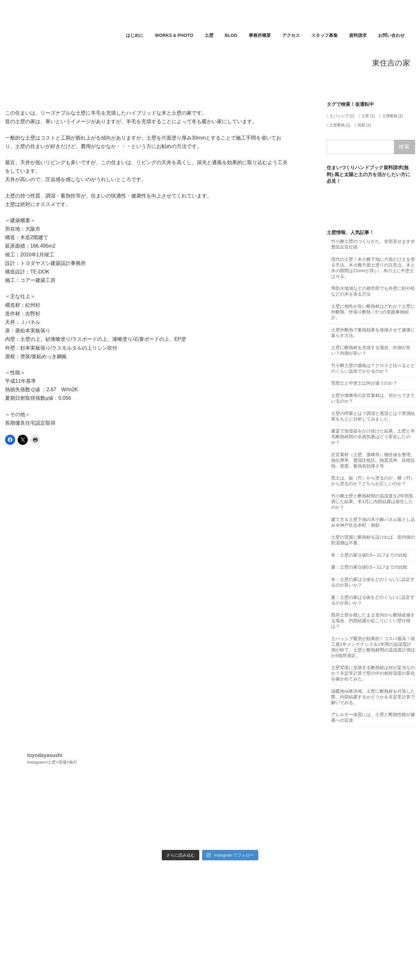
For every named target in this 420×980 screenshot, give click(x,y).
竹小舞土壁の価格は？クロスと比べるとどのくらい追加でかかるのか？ (373, 368)
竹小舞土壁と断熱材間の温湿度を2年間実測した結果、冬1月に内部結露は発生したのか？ (372, 501)
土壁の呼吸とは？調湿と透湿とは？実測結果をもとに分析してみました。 (373, 416)
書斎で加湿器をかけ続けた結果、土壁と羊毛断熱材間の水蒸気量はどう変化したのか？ (373, 437)
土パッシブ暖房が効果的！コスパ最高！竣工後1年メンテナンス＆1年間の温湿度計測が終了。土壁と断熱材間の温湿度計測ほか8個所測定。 (373, 647)
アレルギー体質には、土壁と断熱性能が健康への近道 (373, 718)
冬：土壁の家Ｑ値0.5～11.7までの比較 (369, 555)
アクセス (47, 869)
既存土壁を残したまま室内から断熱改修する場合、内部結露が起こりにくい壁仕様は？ (373, 621)
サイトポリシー (143, 869)
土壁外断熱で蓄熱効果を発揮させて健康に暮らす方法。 (373, 333)
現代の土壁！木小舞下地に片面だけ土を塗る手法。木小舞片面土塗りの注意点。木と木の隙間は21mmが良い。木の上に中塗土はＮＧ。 (373, 268)
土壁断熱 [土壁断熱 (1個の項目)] (393, 116)
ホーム (21, 869)
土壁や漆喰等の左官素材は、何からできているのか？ (373, 398)
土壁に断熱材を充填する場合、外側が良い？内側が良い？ (371, 350)
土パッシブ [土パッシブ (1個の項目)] (342, 116)
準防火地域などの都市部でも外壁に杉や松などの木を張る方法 (373, 291)
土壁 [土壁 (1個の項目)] (368, 116)
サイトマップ (106, 869)
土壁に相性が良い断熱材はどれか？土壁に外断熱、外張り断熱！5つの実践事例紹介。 (373, 312)
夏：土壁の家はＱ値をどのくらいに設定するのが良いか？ (373, 600)
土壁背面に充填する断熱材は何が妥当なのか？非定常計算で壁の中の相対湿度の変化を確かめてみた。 (373, 673)
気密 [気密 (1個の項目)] (364, 125)
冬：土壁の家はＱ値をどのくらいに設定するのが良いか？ (373, 582)
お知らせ (74, 869)
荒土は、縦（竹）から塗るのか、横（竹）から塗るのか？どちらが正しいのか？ (373, 481)
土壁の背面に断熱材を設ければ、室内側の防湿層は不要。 (373, 540)
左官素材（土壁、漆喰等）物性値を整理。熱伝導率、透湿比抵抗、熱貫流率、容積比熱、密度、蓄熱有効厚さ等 (373, 460)
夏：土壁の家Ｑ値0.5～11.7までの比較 (369, 567)
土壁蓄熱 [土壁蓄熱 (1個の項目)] (340, 125)
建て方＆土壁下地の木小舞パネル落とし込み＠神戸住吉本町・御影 (373, 522)
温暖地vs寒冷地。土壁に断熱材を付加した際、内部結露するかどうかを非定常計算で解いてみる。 (373, 697)
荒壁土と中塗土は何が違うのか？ (364, 383)
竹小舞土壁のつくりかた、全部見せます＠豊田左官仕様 (373, 244)
